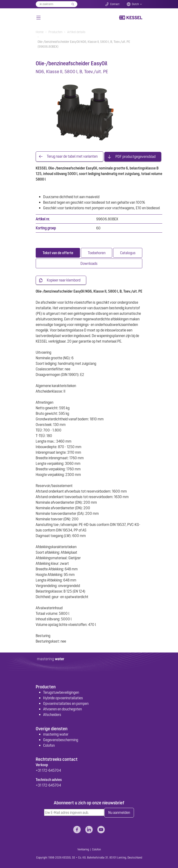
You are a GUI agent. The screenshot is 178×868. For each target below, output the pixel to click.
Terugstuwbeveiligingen (61, 692)
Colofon (49, 745)
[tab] (58, 252)
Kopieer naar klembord (64, 280)
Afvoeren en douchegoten (62, 709)
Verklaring (83, 849)
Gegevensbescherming (61, 739)
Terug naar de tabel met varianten (72, 156)
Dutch (135, 4)
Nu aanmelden (119, 812)
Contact (115, 4)
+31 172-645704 (48, 770)
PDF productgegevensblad (135, 156)
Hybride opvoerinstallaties (63, 698)
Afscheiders (52, 714)
